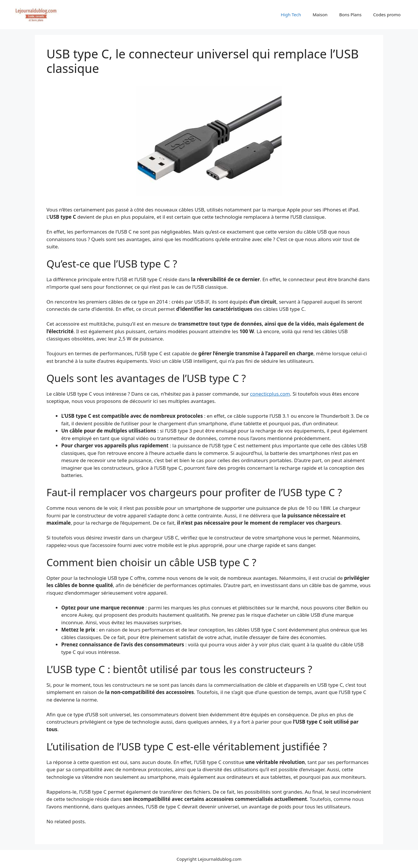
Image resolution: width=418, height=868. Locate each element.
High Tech (291, 15)
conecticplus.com (270, 394)
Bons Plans (350, 15)
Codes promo (387, 15)
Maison (320, 15)
